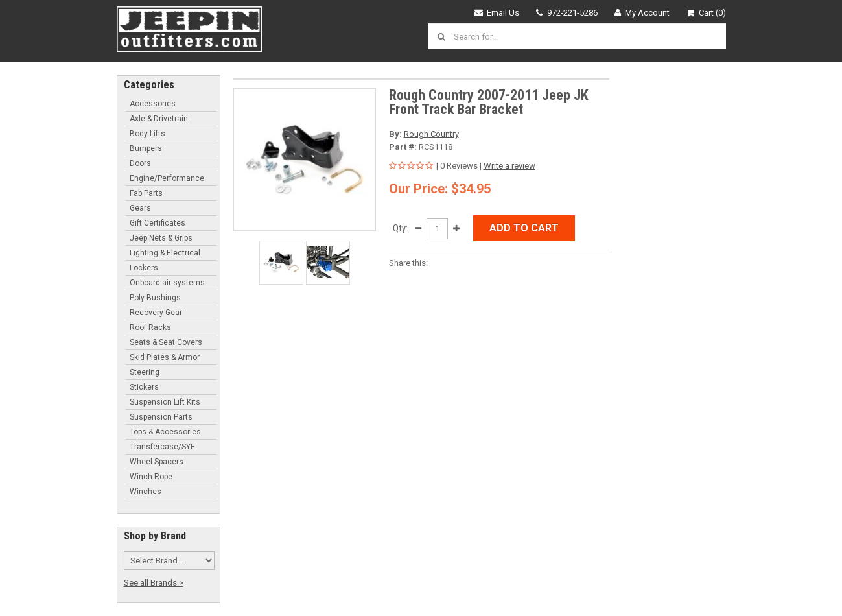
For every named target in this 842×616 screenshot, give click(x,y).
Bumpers (146, 148)
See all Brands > (154, 583)
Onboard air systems (167, 283)
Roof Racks (150, 327)
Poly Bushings (155, 298)
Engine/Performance (167, 178)
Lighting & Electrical (165, 253)
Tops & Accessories (165, 432)
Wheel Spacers (157, 462)
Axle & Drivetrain (159, 119)
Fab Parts (146, 193)
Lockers (144, 268)
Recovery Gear (156, 313)
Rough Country (431, 134)
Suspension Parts (161, 417)
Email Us (497, 13)
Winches (146, 492)
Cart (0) (706, 13)
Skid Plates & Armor (165, 357)
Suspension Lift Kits (165, 402)
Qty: (400, 228)
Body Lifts (147, 134)
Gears (140, 208)
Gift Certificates (158, 223)
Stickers (144, 387)
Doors (140, 163)
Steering (145, 372)
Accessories (153, 104)
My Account (642, 13)
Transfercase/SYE (162, 447)
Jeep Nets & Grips (161, 238)
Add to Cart (524, 228)
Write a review (509, 166)
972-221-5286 (567, 13)
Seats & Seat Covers (166, 342)
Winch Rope (151, 477)
